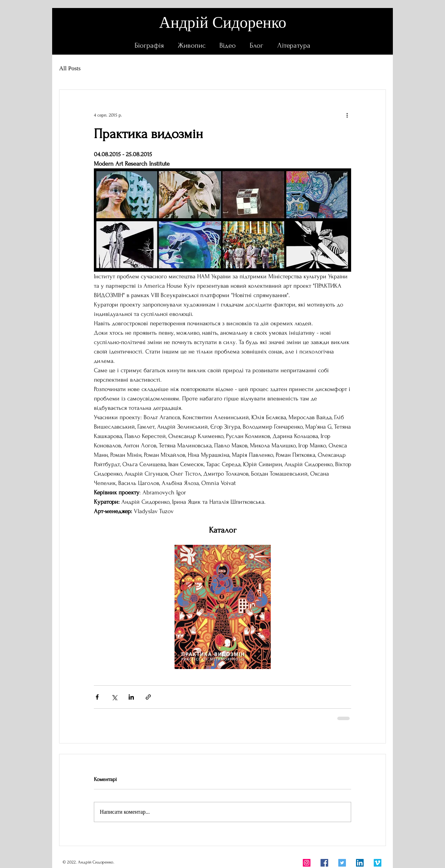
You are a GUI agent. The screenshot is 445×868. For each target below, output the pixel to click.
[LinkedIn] (360, 863)
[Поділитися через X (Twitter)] (114, 697)
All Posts (70, 68)
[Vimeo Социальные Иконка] (378, 863)
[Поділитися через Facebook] (97, 697)
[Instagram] (307, 863)
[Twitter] (342, 863)
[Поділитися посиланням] (148, 697)
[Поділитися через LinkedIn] (131, 697)
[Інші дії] (347, 115)
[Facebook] (324, 863)
